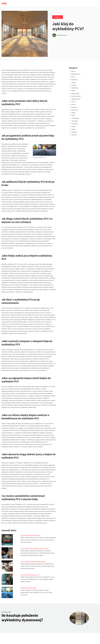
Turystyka (75, 124)
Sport (73, 115)
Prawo (74, 104)
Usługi (73, 129)
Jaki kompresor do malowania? (31, 535)
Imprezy (74, 85)
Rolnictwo (75, 110)
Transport (74, 121)
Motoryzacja (75, 93)
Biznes (73, 71)
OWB (4, 3)
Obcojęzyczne (76, 99)
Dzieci (73, 77)
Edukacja (74, 80)
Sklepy (74, 113)
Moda (73, 91)
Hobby (74, 82)
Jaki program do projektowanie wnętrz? (33, 562)
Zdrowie (74, 135)
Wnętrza (58, 17)
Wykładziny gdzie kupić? (29, 588)
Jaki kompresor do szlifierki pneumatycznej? (35, 548)
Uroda (73, 127)
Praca (73, 102)
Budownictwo (76, 74)
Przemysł (74, 107)
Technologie (75, 118)
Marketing (75, 88)
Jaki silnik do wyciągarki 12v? (30, 575)
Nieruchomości (76, 96)
